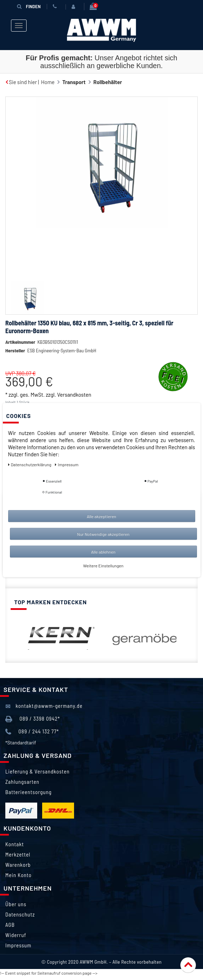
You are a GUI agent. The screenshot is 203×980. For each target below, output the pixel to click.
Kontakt (15, 844)
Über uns (16, 904)
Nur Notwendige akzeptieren (103, 534)
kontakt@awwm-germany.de (44, 707)
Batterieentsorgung (29, 792)
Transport (74, 82)
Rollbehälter (108, 82)
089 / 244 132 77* (32, 732)
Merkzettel (18, 855)
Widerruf (16, 935)
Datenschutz (20, 915)
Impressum (18, 946)
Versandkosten (74, 395)
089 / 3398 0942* (33, 720)
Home (48, 82)
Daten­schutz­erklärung (30, 464)
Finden (29, 6)
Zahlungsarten (22, 782)
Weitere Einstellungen (103, 566)
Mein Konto (18, 875)
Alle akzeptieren (101, 516)
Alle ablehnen (103, 552)
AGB (10, 925)
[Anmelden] (74, 7)
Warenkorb (18, 865)
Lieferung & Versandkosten (38, 772)
